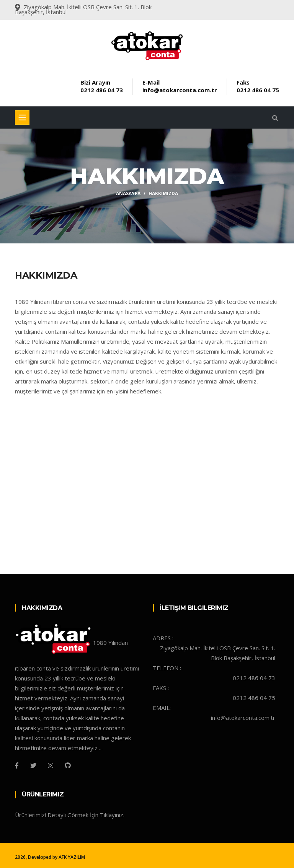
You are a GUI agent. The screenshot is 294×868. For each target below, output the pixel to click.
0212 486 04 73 (102, 90)
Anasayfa (128, 193)
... (101, 748)
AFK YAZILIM (72, 857)
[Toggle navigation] (22, 117)
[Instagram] (51, 765)
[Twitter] (33, 765)
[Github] (68, 765)
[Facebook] (17, 765)
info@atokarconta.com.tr (180, 90)
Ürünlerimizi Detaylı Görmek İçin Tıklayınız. (70, 815)
